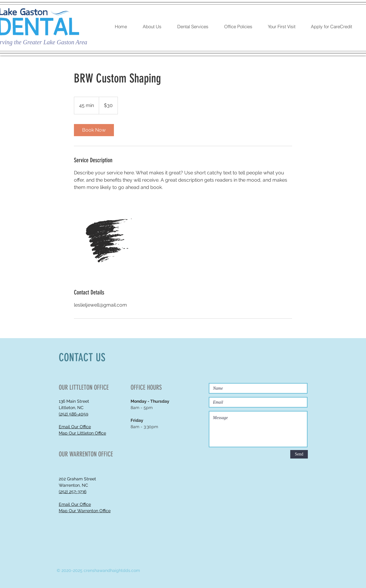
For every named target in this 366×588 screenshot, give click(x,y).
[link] (94, 130)
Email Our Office (75, 427)
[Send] (299, 454)
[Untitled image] (109, 240)
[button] (155, 27)
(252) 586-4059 (73, 414)
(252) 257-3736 (73, 492)
